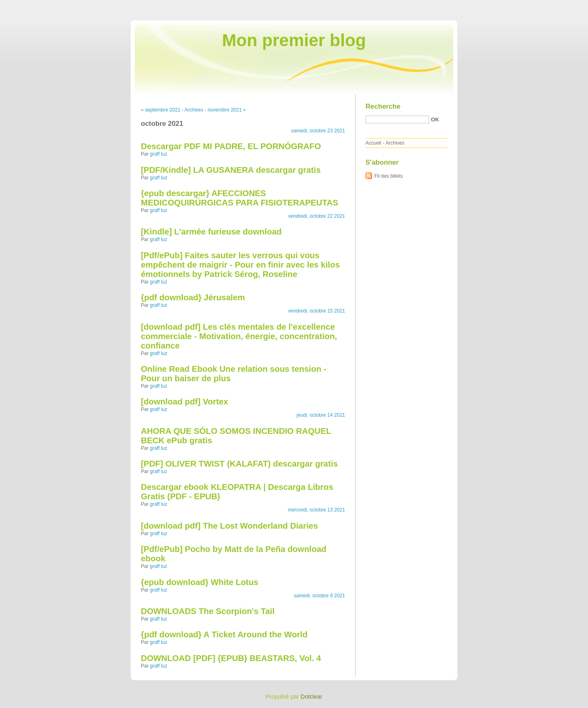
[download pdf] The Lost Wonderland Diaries (229, 526)
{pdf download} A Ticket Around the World (224, 634)
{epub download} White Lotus (200, 582)
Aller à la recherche (564, 6)
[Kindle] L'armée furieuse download (211, 232)
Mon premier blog (294, 40)
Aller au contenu (488, 6)
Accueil (373, 143)
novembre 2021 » (226, 110)
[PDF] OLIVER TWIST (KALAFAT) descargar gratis (239, 464)
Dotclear (312, 697)
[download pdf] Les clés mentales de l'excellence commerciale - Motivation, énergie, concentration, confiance (239, 336)
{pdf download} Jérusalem (193, 297)
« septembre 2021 (161, 110)
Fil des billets (389, 176)
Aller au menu (524, 6)
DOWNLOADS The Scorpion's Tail (208, 611)
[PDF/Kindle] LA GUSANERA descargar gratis (231, 170)
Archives (194, 110)
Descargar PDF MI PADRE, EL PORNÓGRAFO (231, 146)
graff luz (158, 154)
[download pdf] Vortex (185, 402)
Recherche (383, 106)
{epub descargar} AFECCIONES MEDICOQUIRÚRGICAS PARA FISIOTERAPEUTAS (239, 198)
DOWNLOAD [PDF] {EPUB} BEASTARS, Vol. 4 (231, 658)
